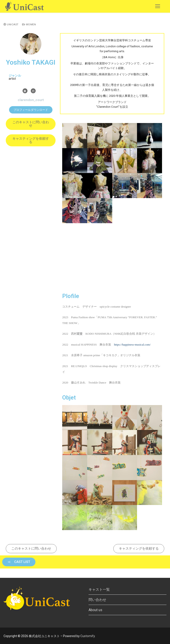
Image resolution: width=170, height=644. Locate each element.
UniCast (11, 24)
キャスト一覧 (99, 589)
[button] (31, 110)
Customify (88, 636)
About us (95, 610)
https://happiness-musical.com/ (132, 345)
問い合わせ (97, 600)
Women (29, 24)
